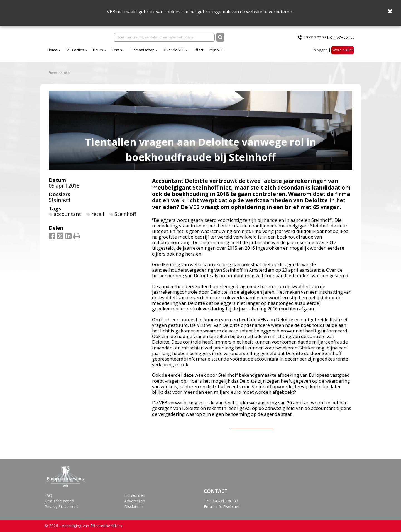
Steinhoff (60, 200)
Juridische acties (59, 501)
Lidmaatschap (143, 50)
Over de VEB (174, 50)
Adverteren (135, 501)
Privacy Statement (61, 507)
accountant (67, 214)
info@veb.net (343, 37)
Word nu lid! (343, 50)
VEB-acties (75, 50)
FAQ (48, 495)
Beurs (98, 50)
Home (52, 50)
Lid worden (135, 495)
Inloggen (320, 50)
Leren (117, 50)
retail (98, 214)
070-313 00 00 (314, 37)
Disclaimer (134, 507)
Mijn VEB (217, 50)
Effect (199, 50)
